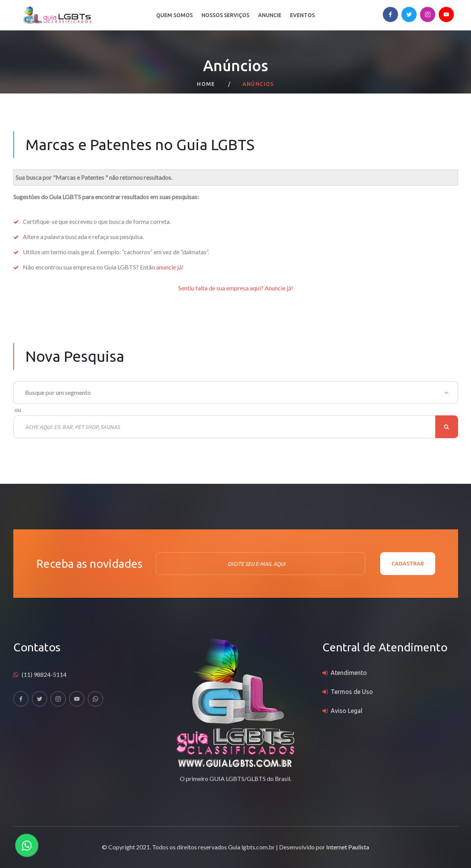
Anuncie (270, 15)
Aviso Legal (347, 711)
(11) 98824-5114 (44, 674)
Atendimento (349, 673)
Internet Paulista (348, 847)
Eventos (302, 15)
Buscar (447, 427)
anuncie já (169, 267)
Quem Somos (174, 15)
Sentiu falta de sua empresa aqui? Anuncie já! (236, 288)
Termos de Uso (352, 692)
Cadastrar (408, 564)
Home (206, 84)
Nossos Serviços (225, 15)
